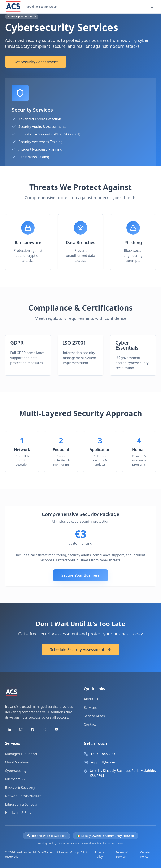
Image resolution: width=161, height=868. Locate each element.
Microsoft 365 (16, 779)
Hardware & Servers (21, 813)
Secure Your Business (81, 575)
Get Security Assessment (36, 62)
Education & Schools (21, 804)
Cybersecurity (16, 771)
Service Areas (94, 716)
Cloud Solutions (17, 762)
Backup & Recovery (20, 787)
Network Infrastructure (23, 796)
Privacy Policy (100, 854)
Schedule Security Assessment (80, 649)
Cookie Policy (145, 854)
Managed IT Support (21, 754)
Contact (90, 724)
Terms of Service (122, 854)
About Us (91, 699)
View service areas (112, 843)
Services (90, 708)
